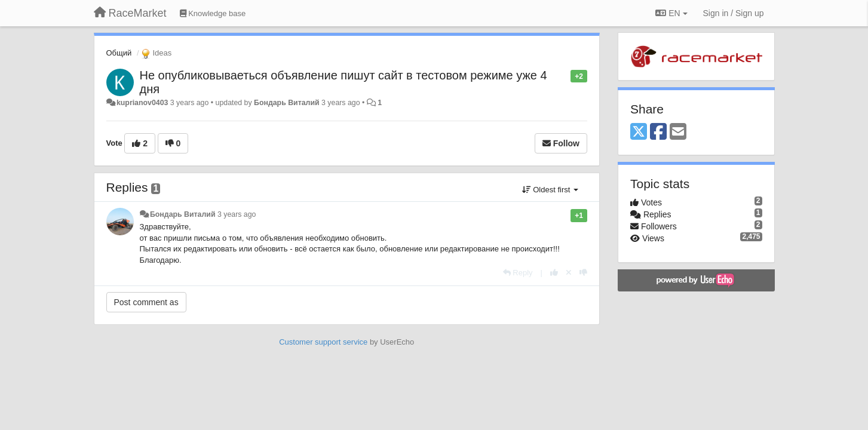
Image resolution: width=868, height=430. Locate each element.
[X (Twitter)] (639, 132)
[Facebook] (658, 132)
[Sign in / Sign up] (734, 13)
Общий (119, 53)
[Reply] (518, 273)
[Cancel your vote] (569, 273)
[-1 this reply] (583, 273)
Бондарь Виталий (287, 103)
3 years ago (237, 214)
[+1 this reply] (554, 273)
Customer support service (323, 342)
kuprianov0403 (142, 103)
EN (671, 13)
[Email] (678, 132)
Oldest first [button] (550, 190)
